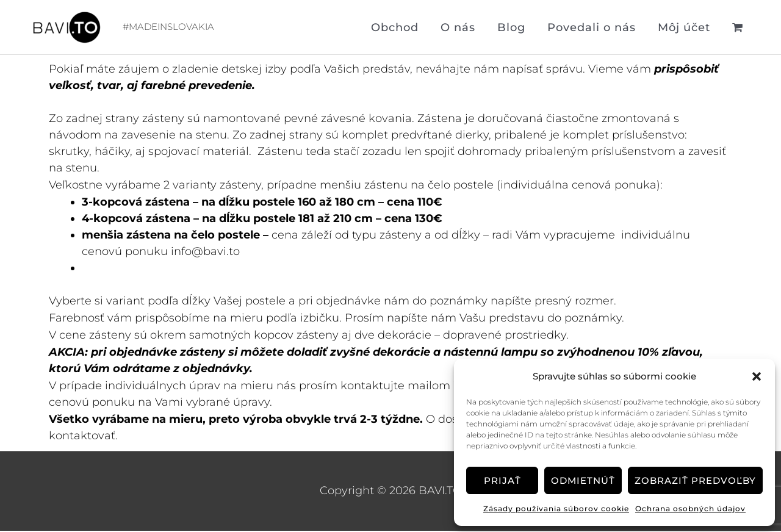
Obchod (395, 28)
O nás (458, 28)
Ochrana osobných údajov (690, 509)
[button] (757, 376)
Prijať (502, 480)
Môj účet (684, 28)
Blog (511, 28)
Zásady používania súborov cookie (556, 509)
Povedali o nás (592, 28)
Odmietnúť (583, 480)
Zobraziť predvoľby (695, 480)
